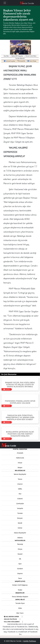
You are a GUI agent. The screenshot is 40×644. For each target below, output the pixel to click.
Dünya (20, 549)
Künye (20, 463)
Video (20, 608)
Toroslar (20, 513)
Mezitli (20, 523)
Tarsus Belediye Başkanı (20, 597)
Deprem (20, 573)
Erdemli (20, 499)
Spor (20, 564)
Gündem (20, 569)
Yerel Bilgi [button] (20, 600)
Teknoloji (20, 544)
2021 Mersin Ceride (11, 617)
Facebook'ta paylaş (9, 61)
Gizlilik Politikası (10, 619)
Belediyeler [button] (20, 470)
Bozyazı (20, 518)
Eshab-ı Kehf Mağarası (20, 585)
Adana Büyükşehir (20, 533)
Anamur (20, 484)
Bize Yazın (20, 613)
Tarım (20, 578)
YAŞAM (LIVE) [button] (20, 581)
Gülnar (20, 528)
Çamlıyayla (20, 504)
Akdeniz (20, 538)
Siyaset (20, 554)
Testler (20, 590)
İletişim (20, 468)
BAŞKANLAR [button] (20, 593)
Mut (20, 494)
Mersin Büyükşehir (20, 474)
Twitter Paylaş (32, 61)
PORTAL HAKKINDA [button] (20, 449)
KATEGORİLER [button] (20, 540)
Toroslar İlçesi (20, 603)
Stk (20, 559)
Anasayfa (20, 453)
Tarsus (20, 479)
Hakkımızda (20, 458)
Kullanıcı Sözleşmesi (12, 622)
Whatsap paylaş (21, 61)
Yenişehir (20, 508)
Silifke (20, 489)
